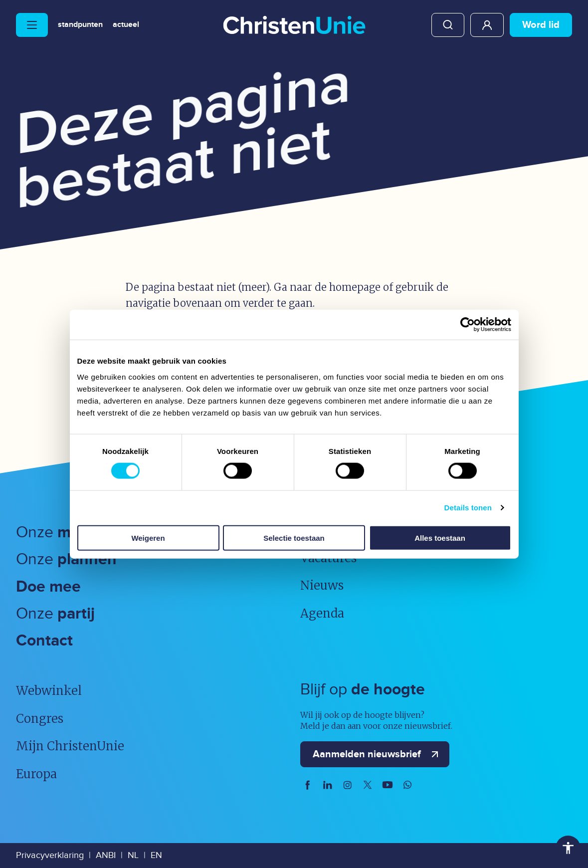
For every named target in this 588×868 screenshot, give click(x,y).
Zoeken (448, 25)
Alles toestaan (440, 538)
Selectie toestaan (294, 538)
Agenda (322, 613)
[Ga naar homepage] (294, 26)
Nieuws (322, 585)
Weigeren (148, 538)
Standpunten (80, 25)
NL (133, 855)
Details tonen (468, 508)
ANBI (106, 855)
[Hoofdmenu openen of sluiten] (32, 25)
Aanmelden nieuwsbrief (378, 754)
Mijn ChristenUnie (487, 25)
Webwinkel (49, 691)
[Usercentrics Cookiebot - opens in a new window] (468, 325)
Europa (36, 774)
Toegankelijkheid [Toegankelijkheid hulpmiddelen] (568, 848)
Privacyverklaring (50, 855)
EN (156, 855)
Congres (40, 719)
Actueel (126, 25)
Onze (66, 533)
